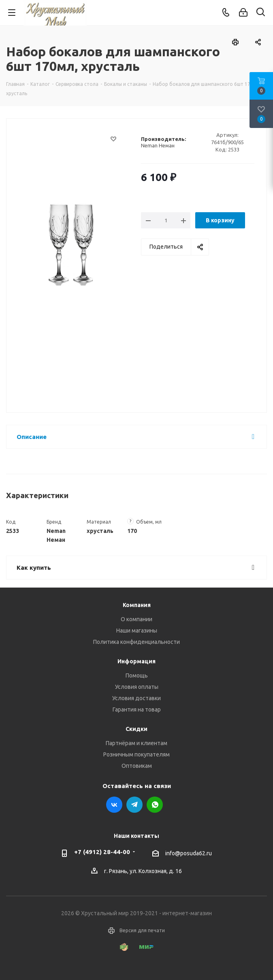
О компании (136, 619)
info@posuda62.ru (189, 853)
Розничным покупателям (136, 754)
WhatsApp (155, 805)
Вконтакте (114, 805)
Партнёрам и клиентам (136, 743)
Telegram (134, 805)
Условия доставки (136, 698)
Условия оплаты (137, 687)
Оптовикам (137, 766)
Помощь (137, 675)
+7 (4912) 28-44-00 (102, 852)
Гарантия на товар (137, 709)
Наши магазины (137, 631)
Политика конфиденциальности (136, 642)
